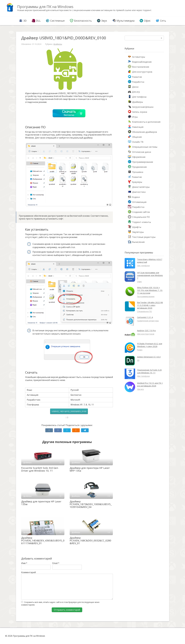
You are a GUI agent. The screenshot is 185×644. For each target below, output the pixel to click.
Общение (135, 137)
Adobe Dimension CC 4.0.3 (149, 357)
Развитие (135, 77)
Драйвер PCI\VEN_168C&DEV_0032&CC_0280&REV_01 (90, 540)
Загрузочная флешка (141, 107)
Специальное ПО (139, 217)
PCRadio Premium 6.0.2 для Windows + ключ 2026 (150, 345)
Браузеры (135, 182)
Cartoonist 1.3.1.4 (145, 317)
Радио (140, 350)
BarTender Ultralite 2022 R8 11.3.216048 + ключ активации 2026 (150, 305)
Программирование (140, 162)
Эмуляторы (136, 232)
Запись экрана (137, 112)
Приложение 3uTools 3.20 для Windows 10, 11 (149, 371)
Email (56, 563)
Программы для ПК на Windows (45, 7)
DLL (36, 21)
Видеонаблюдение (140, 62)
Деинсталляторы (139, 187)
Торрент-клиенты (139, 222)
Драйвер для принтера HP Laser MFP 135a (90, 469)
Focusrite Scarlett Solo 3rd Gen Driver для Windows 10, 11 (40, 469)
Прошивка (136, 172)
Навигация (136, 127)
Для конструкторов (140, 72)
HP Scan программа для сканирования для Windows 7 (150, 275)
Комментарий (28, 572)
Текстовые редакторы (142, 237)
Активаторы (136, 57)
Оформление (137, 157)
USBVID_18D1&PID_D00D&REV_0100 (69, 411)
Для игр (134, 92)
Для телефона (137, 97)
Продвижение (137, 167)
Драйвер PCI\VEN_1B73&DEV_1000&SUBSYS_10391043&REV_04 (91, 504)
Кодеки (134, 197)
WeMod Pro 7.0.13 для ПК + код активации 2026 (150, 384)
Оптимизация (137, 202)
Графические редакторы (148, 321)
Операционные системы (143, 147)
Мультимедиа (123, 21)
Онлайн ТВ (136, 142)
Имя (24, 563)
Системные (55, 21)
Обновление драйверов (142, 132)
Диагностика (137, 192)
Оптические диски (139, 152)
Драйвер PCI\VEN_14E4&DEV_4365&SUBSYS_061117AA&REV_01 (43, 540)
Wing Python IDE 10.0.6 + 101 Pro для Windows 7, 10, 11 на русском (150, 290)
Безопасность (81, 21)
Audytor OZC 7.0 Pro (146, 330)
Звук (102, 21)
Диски (133, 87)
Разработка (136, 82)
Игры (133, 117)
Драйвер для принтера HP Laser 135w (41, 503)
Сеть (161, 21)
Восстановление (139, 67)
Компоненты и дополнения (144, 122)
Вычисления (136, 242)
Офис (145, 21)
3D (23, 21)
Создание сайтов (139, 212)
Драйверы (58, 44)
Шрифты (135, 227)
